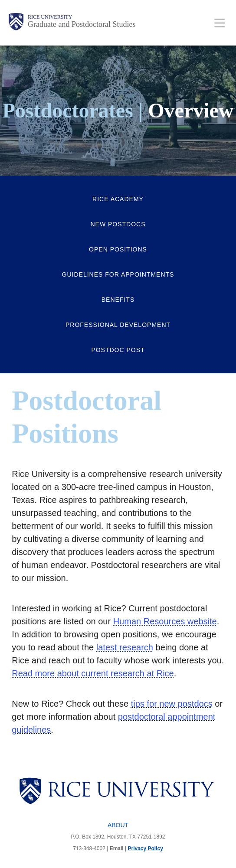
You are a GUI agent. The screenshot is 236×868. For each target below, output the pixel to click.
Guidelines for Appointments (118, 274)
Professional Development (118, 325)
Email (117, 848)
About (118, 825)
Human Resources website (165, 621)
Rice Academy (118, 199)
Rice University (50, 17)
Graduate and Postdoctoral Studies (82, 24)
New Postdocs (118, 224)
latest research (125, 647)
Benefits (118, 300)
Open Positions (118, 249)
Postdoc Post (118, 350)
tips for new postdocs (172, 704)
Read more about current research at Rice (93, 673)
